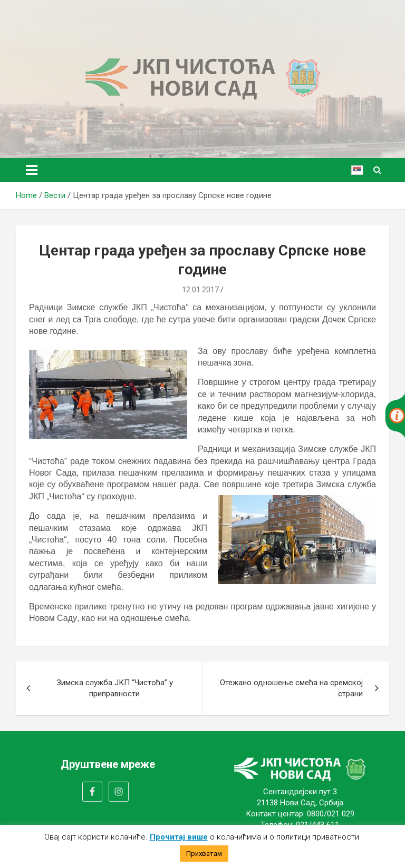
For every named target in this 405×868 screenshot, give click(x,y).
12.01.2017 (200, 290)
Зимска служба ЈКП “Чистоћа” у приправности (115, 688)
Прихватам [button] (204, 854)
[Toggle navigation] (32, 170)
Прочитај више (179, 837)
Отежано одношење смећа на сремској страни (291, 688)
